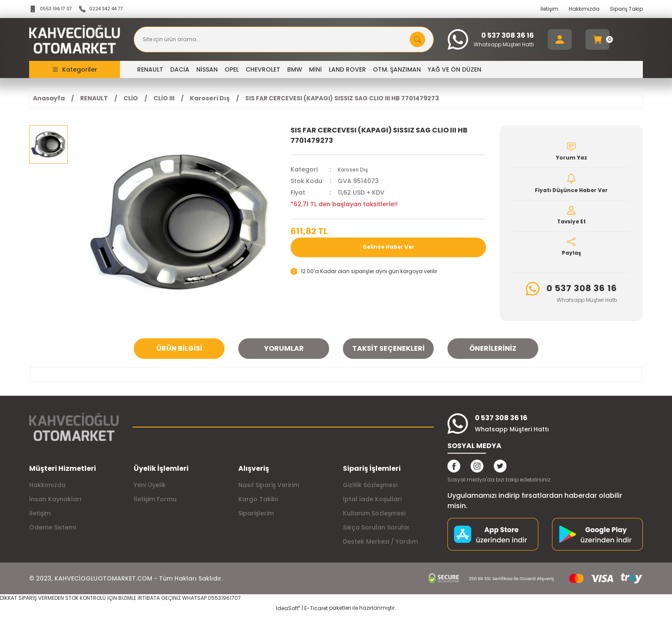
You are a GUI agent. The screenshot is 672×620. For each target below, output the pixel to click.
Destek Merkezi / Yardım (380, 547)
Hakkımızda (584, 9)
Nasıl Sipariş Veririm (269, 491)
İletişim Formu (155, 505)
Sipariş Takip (626, 9)
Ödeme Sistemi (52, 533)
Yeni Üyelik (150, 491)
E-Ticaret (316, 614)
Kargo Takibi (258, 505)
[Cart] (597, 39)
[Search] (284, 39)
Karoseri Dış (356, 169)
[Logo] (75, 39)
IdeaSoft (288, 614)
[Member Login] (560, 39)
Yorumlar (284, 354)
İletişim (549, 9)
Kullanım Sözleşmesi (374, 519)
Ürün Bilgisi (179, 354)
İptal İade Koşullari (372, 505)
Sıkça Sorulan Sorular (376, 533)
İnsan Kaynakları (55, 505)
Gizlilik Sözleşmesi (370, 491)
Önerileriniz (493, 354)
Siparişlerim (256, 519)
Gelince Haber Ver (388, 247)
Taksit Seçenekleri (388, 354)
